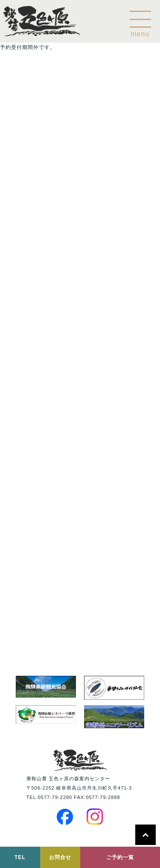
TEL (20, 857)
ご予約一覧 (120, 857)
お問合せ (60, 857)
